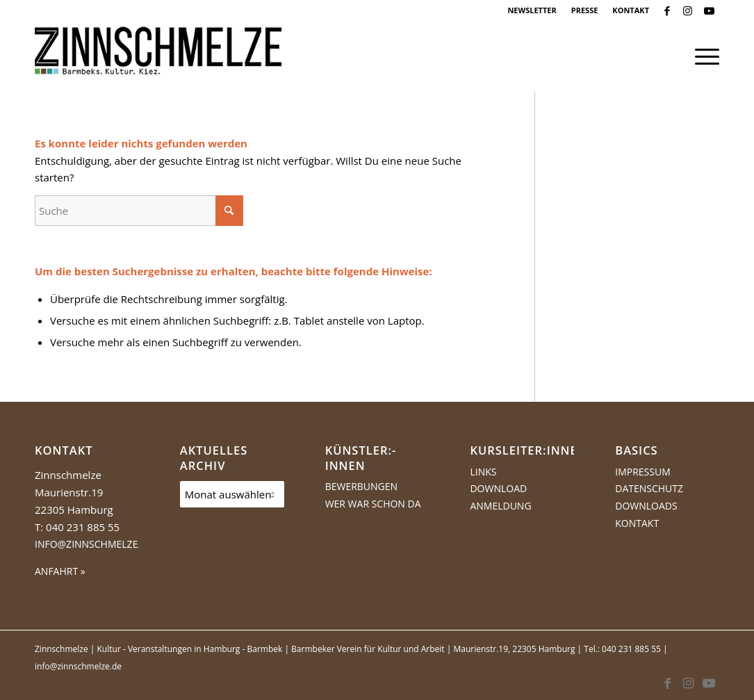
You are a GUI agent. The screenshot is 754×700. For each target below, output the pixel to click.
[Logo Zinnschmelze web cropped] (159, 56)
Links (483, 472)
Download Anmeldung (500, 497)
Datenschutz (649, 488)
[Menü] (703, 56)
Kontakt (637, 523)
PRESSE (585, 10)
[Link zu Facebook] (667, 10)
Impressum (643, 472)
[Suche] (139, 211)
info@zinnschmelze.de (94, 544)
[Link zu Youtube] (709, 10)
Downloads (646, 506)
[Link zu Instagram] (688, 10)
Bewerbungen (361, 486)
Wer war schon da (373, 504)
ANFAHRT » (60, 571)
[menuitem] (532, 10)
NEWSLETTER (532, 10)
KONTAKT (631, 10)
